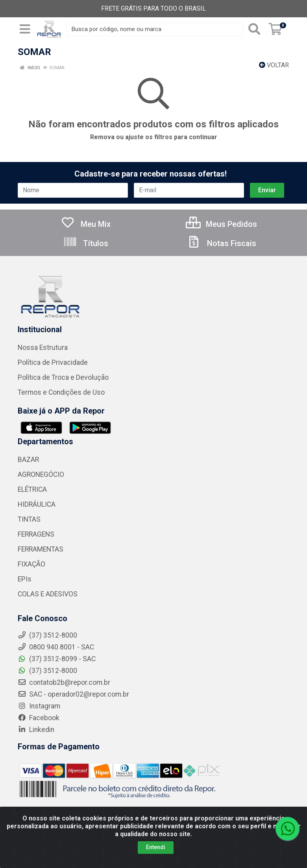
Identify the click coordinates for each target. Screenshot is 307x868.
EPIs (25, 579)
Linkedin (36, 730)
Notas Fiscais (222, 243)
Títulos (86, 243)
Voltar (274, 65)
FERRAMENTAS (41, 549)
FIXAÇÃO (31, 564)
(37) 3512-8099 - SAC (57, 659)
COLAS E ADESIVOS (48, 594)
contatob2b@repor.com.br (64, 682)
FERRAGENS (36, 534)
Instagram (39, 706)
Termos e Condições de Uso (61, 392)
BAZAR (28, 460)
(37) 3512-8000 (47, 671)
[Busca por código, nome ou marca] (155, 29)
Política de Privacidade (53, 362)
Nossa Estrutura (43, 348)
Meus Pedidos (221, 224)
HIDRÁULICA (37, 504)
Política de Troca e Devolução (63, 377)
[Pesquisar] (254, 29)
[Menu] (25, 29)
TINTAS (29, 519)
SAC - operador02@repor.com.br (73, 694)
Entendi (156, 847)
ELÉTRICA (32, 489)
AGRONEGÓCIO (41, 474)
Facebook (39, 718)
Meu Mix (86, 224)
